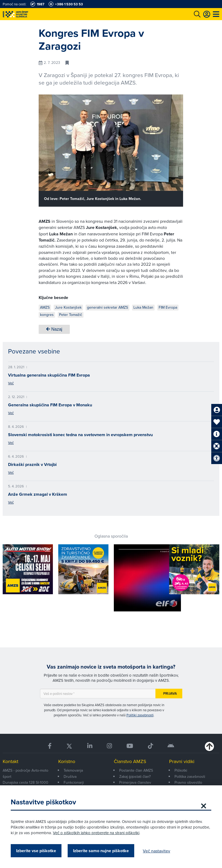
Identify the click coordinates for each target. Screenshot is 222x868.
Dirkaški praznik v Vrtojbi (32, 464)
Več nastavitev (157, 851)
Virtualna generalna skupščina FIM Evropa (49, 375)
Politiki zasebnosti (140, 715)
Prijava (170, 693)
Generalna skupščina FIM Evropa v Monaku (50, 405)
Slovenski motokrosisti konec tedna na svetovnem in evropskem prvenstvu (80, 435)
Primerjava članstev (135, 782)
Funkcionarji (74, 782)
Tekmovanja (73, 770)
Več (11, 383)
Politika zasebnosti (190, 776)
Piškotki (181, 770)
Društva (70, 776)
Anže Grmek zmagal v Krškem (38, 494)
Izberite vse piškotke (36, 851)
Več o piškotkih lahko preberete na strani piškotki (96, 833)
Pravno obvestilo (188, 782)
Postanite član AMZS (136, 770)
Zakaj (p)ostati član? (135, 776)
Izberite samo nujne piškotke (101, 851)
